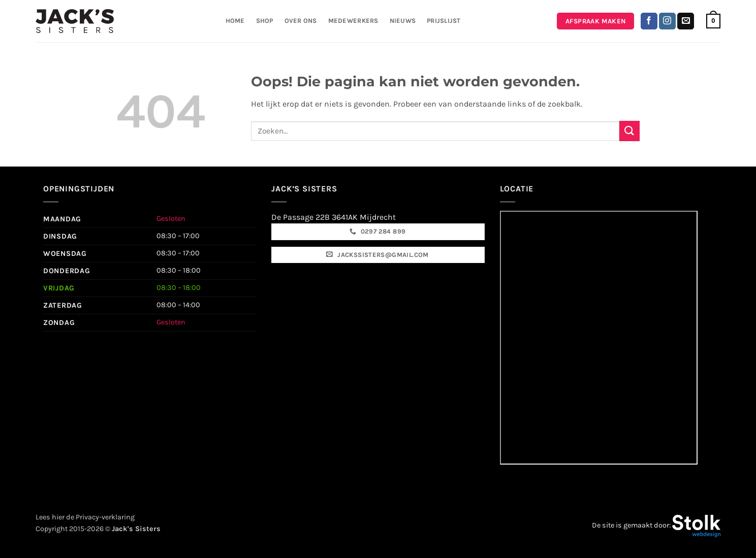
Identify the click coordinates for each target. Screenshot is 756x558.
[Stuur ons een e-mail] (686, 21)
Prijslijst (444, 21)
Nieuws (403, 21)
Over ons (301, 21)
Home (235, 21)
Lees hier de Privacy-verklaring (85, 517)
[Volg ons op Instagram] (667, 21)
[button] (713, 21)
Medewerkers (353, 21)
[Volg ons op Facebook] (649, 21)
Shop (265, 21)
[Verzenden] (629, 131)
